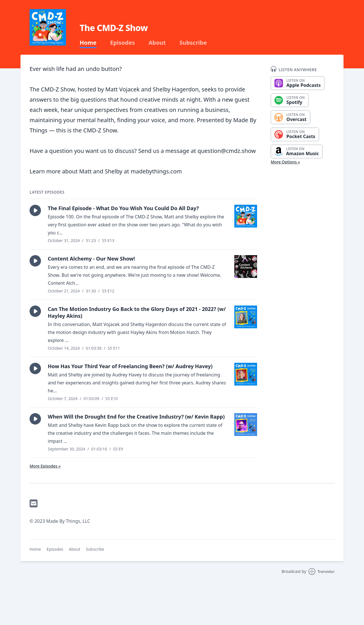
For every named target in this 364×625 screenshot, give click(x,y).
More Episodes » (45, 466)
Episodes (122, 43)
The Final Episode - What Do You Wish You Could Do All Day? (123, 208)
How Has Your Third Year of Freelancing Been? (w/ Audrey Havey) (130, 366)
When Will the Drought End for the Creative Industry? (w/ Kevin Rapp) (136, 417)
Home (88, 43)
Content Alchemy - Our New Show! (91, 259)
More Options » (285, 162)
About (157, 43)
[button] (35, 210)
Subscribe (193, 43)
